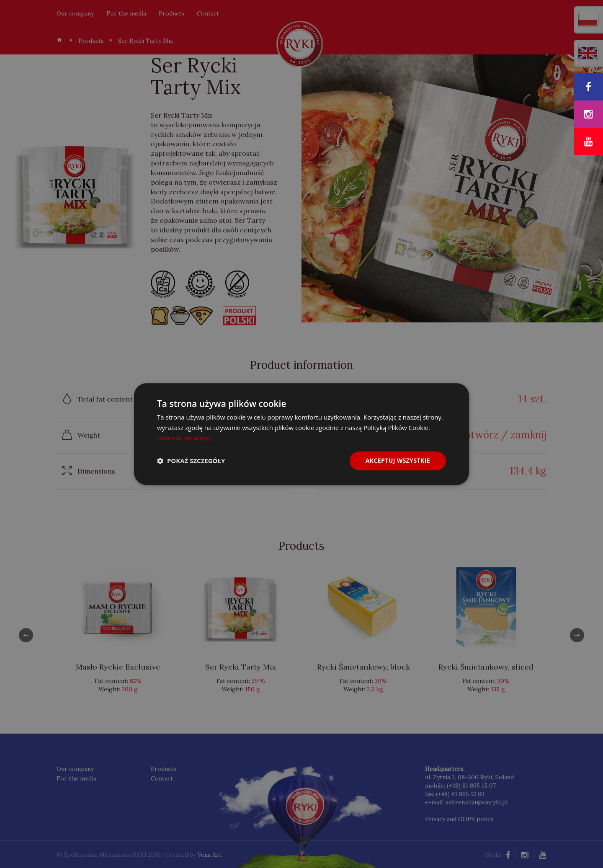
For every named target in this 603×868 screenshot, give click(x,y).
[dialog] (301, 434)
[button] (191, 461)
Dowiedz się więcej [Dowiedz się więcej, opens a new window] (184, 438)
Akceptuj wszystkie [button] (398, 460)
